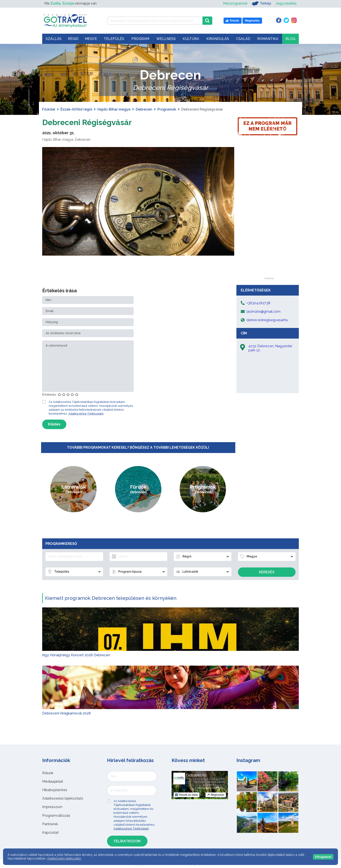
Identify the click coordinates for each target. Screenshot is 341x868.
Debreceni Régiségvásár (93, 122)
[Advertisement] (269, 212)
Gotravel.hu (196, 775)
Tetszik (186, 795)
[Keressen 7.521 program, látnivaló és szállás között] (155, 21)
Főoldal (49, 109)
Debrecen (144, 109)
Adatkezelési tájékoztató (63, 798)
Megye (91, 39)
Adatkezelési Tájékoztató (86, 414)
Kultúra (191, 39)
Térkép (262, 3)
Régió (73, 39)
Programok (167, 109)
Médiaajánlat (53, 781)
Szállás (54, 39)
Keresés (267, 572)
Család (243, 39)
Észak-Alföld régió (76, 109)
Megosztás (216, 795)
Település (114, 39)
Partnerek (50, 824)
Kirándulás (218, 39)
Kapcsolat (50, 832)
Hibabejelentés (55, 790)
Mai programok (235, 3)
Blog (290, 39)
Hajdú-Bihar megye (114, 109)
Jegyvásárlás (286, 3)
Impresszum (52, 807)
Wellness (166, 39)
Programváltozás (56, 816)
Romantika (268, 39)
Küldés (54, 424)
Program (140, 39)
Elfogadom (323, 857)
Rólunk (48, 773)
